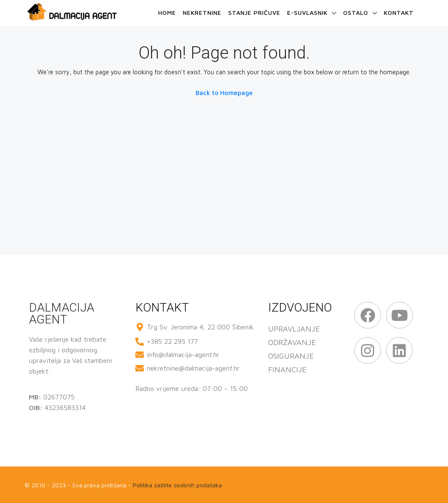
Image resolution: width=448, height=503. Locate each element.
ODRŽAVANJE (292, 342)
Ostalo (356, 13)
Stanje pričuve (254, 13)
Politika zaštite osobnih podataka (177, 485)
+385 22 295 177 (172, 341)
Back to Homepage (224, 93)
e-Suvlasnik (307, 13)
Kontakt (399, 13)
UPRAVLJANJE (294, 329)
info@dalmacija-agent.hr (183, 354)
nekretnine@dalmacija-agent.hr (193, 368)
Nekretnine (202, 13)
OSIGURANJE (291, 356)
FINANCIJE (287, 370)
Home (167, 13)
